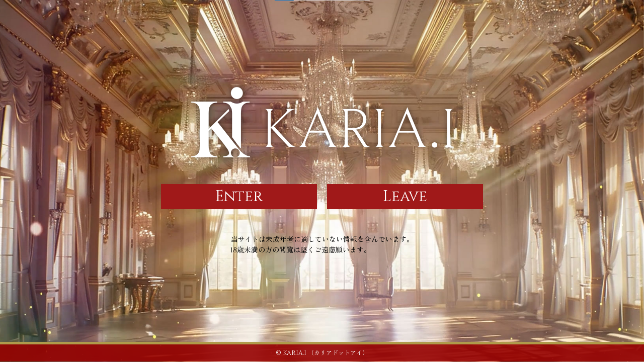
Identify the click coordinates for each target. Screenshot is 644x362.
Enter (239, 197)
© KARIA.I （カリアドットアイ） (322, 353)
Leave (405, 197)
